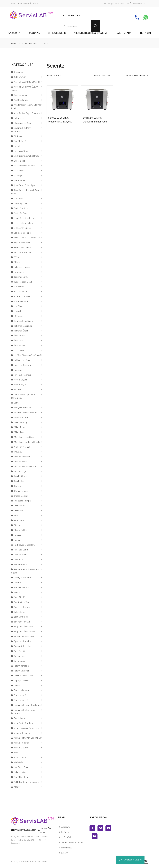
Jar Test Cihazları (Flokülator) (27, 355)
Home (14, 43)
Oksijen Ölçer (20, 471)
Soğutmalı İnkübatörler (25, 632)
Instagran (95, 836)
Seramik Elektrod (22, 607)
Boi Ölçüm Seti (21, 141)
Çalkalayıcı (19, 171)
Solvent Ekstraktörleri (24, 637)
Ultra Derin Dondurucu (25, 723)
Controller (19, 199)
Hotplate (18, 311)
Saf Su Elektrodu (22, 588)
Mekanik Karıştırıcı (22, 418)
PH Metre (18, 511)
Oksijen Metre (20, 462)
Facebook (92, 828)
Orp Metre (19, 481)
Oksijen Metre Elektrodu (25, 467)
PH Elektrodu (20, 506)
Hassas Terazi (20, 292)
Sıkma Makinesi (21, 617)
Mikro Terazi (20, 427)
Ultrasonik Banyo (30, 43)
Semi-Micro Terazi (23, 602)
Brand (17, 146)
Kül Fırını (18, 390)
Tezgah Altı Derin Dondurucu (28, 705)
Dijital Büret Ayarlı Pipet (25, 218)
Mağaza (65, 832)
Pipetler (18, 525)
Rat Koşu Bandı (21, 550)
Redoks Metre (21, 555)
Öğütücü (18, 452)
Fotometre (19, 272)
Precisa (17, 535)
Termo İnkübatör (22, 690)
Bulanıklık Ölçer (21, 151)
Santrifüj (18, 592)
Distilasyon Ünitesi (23, 228)
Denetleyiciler (21, 203)
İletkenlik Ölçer (21, 331)
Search (95, 26)
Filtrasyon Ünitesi (22, 267)
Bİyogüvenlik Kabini (23, 123)
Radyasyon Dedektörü (25, 545)
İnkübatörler (20, 346)
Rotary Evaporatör (22, 578)
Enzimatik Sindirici (22, 252)
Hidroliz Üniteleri (22, 297)
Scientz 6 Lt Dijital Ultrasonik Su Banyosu (95, 120)
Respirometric (21, 565)
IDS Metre (19, 316)
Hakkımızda (67, 848)
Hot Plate (18, 306)
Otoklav (18, 486)
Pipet (16, 516)
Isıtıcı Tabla (19, 350)
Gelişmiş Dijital (21, 277)
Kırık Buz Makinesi (22, 375)
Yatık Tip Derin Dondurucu (26, 782)
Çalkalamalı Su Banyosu (25, 166)
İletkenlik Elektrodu (23, 326)
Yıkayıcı (17, 787)
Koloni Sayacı (20, 380)
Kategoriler (72, 16)
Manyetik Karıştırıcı (23, 408)
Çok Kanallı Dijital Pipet (25, 185)
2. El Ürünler (20, 77)
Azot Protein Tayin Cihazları (27, 113)
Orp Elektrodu (21, 476)
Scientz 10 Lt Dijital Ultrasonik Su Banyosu (60, 120)
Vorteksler (19, 762)
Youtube (108, 828)
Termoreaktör (20, 695)
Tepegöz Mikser (22, 681)
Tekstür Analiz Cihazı (24, 676)
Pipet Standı (20, 520)
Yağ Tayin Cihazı (22, 767)
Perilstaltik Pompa (22, 501)
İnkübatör (18, 341)
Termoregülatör (21, 700)
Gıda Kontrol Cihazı (23, 282)
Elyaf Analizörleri (22, 243)
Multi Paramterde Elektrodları (28, 442)
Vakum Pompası (22, 743)
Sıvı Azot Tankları (22, 622)
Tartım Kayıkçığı (21, 671)
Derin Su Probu (21, 213)
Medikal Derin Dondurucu (26, 413)
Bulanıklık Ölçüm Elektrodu (27, 156)
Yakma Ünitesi (21, 772)
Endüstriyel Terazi (22, 248)
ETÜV (17, 257)
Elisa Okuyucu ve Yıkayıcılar (27, 238)
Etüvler (17, 262)
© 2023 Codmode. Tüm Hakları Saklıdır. (30, 862)
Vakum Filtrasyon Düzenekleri (28, 738)
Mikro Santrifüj (21, 422)
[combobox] (75, 26)
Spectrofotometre (22, 641)
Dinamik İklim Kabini (23, 223)
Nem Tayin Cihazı (22, 447)
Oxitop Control (21, 496)
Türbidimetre (20, 718)
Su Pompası (20, 661)
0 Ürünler (18, 72)
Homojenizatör (21, 301)
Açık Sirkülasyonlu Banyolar (27, 82)
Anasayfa (66, 827)
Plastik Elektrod (21, 530)
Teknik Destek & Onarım (72, 842)
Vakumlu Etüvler (22, 748)
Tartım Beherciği (22, 666)
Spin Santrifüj (20, 651)
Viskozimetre (20, 758)
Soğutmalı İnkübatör (23, 627)
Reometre (19, 560)
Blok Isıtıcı (19, 136)
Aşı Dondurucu (21, 100)
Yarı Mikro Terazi (22, 777)
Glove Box (19, 287)
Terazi (17, 686)
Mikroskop (19, 432)
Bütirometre (20, 161)
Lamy (17, 403)
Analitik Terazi (20, 95)
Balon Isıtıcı (19, 118)
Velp (16, 753)
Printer (17, 540)
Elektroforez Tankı (22, 233)
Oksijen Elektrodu (22, 457)
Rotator (17, 583)
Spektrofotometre (22, 646)
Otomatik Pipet (21, 491)
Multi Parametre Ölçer (24, 437)
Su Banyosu (20, 656)
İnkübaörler (19, 336)
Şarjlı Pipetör (20, 597)
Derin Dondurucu (22, 208)
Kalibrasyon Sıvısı (22, 360)
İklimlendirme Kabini (24, 321)
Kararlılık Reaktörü (22, 365)
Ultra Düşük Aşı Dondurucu (27, 728)
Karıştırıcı (18, 370)
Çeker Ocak (20, 180)
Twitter (100, 828)
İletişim (65, 853)
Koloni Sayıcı (20, 385)
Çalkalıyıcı (19, 176)
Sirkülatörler (20, 612)
